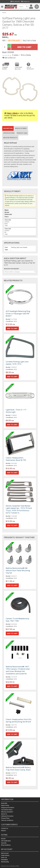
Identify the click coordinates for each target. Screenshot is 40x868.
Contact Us (25, 1)
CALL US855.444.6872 (30, 68)
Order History (5, 855)
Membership (5, 862)
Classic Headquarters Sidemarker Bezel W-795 (16, 459)
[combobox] (20, 272)
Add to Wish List (9, 58)
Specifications (9, 133)
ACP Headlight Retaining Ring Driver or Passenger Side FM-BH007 (18, 314)
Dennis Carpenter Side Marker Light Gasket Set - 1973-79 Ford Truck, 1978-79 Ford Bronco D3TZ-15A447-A (19, 509)
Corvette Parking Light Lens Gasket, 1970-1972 (17, 363)
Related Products (10, 138)
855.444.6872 (15, 1)
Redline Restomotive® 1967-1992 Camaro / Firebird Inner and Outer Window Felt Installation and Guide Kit (18, 670)
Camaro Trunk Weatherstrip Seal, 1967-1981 (17, 620)
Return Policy (5, 805)
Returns (4, 831)
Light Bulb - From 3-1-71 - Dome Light (17, 411)
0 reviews (15, 55)
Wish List (4, 858)
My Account (5, 853)
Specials (4, 843)
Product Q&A (22, 133)
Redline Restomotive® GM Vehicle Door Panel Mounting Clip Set (18, 570)
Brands (3, 839)
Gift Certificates (6, 841)
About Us (4, 814)
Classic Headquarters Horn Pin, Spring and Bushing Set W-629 (19, 720)
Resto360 (4, 803)
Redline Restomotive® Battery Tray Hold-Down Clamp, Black (18, 769)
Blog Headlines (6, 845)
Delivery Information (7, 816)
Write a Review (26, 55)
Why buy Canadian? (7, 812)
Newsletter (4, 860)
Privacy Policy (5, 818)
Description (8, 128)
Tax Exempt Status (7, 810)
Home (4, 13)
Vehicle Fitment (21, 128)
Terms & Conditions (7, 820)
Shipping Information (8, 808)
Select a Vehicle (12, 113)
